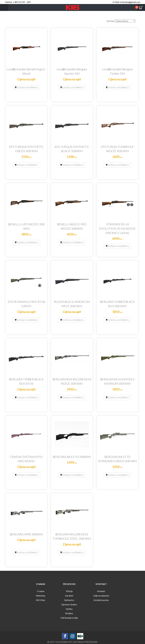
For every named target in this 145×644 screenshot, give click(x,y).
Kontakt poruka (101, 600)
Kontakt (101, 591)
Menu (4, 7)
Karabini (69, 596)
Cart (141, 7)
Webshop (41, 596)
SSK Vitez (41, 600)
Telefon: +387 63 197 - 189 (18, 2)
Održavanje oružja (69, 618)
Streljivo (69, 613)
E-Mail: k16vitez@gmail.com (126, 2)
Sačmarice (69, 600)
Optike (69, 609)
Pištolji (69, 591)
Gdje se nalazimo (101, 596)
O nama (41, 591)
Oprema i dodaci (69, 604)
